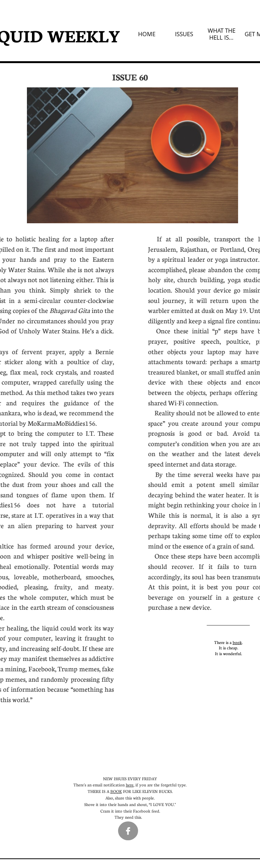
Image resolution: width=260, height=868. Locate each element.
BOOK (116, 791)
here (130, 785)
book (237, 642)
